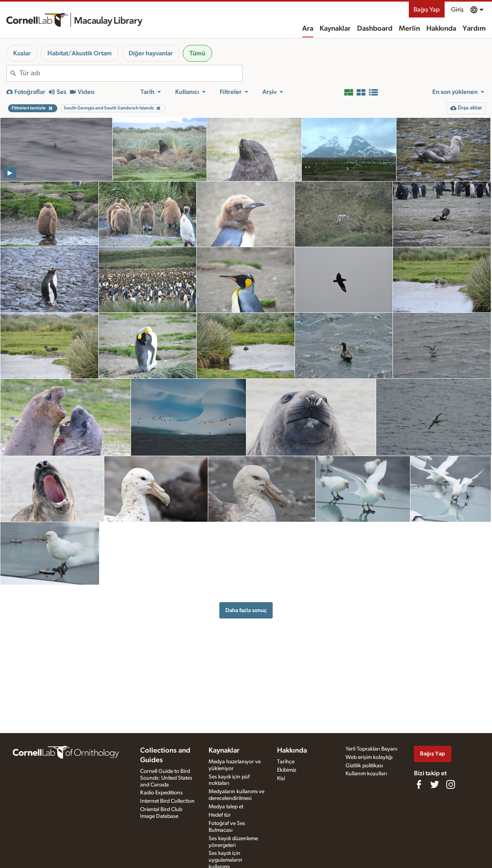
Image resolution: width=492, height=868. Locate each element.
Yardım (474, 29)
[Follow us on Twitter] (435, 784)
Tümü (197, 53)
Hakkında (441, 29)
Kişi (281, 778)
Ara (308, 29)
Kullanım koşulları (366, 774)
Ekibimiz (287, 770)
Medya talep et (226, 807)
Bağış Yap (427, 10)
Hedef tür (220, 815)
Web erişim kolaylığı (369, 757)
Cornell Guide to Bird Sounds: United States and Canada (166, 778)
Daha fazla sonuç (246, 610)
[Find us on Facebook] (419, 784)
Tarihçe (286, 762)
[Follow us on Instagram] (451, 784)
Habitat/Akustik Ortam (80, 53)
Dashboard (375, 29)
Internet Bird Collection (167, 801)
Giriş (457, 10)
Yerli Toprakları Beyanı (371, 749)
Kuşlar (22, 53)
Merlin (409, 29)
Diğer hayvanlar (151, 53)
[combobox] (131, 73)
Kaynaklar (335, 29)
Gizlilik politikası (364, 766)
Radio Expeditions (161, 793)
